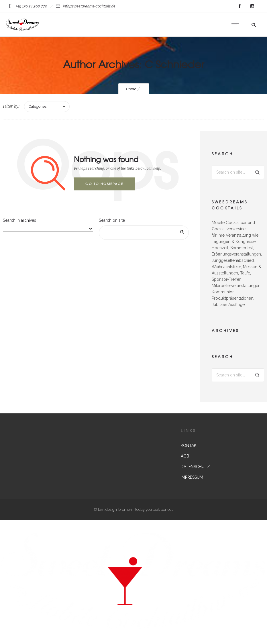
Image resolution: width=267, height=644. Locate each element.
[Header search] (254, 25)
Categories (38, 106)
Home (131, 89)
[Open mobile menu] (237, 25)
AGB (185, 456)
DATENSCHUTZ (195, 467)
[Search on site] (144, 233)
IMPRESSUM (192, 477)
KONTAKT (190, 445)
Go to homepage (104, 184)
